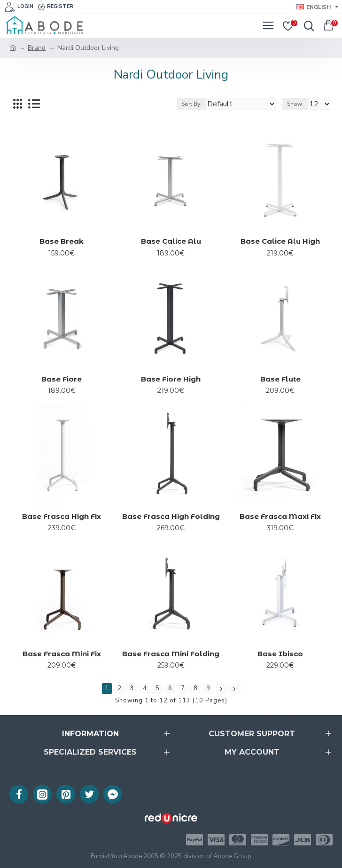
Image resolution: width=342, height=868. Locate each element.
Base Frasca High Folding (171, 516)
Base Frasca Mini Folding (171, 654)
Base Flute (280, 379)
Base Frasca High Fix (62, 516)
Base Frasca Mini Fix (62, 654)
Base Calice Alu (171, 241)
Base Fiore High (171, 379)
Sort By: (191, 104)
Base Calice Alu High (280, 241)
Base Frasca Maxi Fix (280, 516)
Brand (37, 48)
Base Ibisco (280, 654)
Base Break (62, 241)
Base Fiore (62, 379)
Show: (295, 104)
